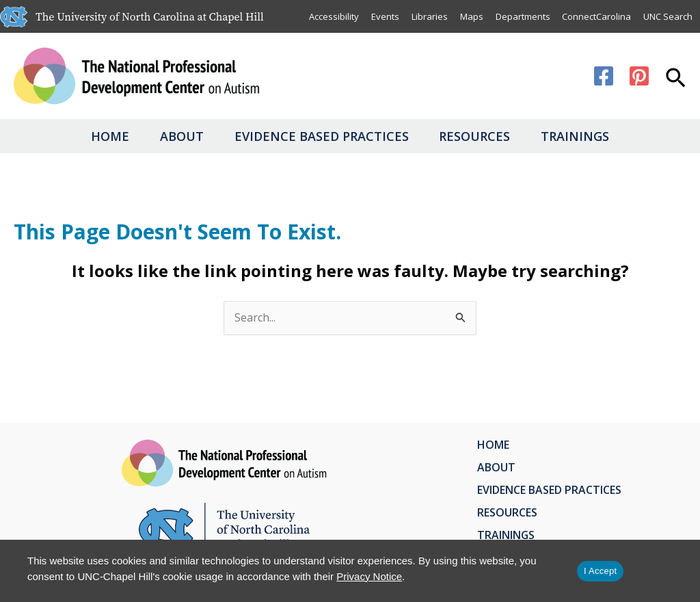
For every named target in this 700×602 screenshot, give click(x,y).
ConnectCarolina (596, 16)
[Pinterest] (639, 76)
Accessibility (333, 16)
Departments (522, 16)
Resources (485, 136)
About (172, 136)
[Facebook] (604, 76)
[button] (676, 79)
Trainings (596, 136)
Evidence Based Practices (322, 136)
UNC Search (668, 16)
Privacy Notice (369, 576)
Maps (471, 16)
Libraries (429, 16)
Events (385, 16)
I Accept (600, 571)
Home (90, 136)
